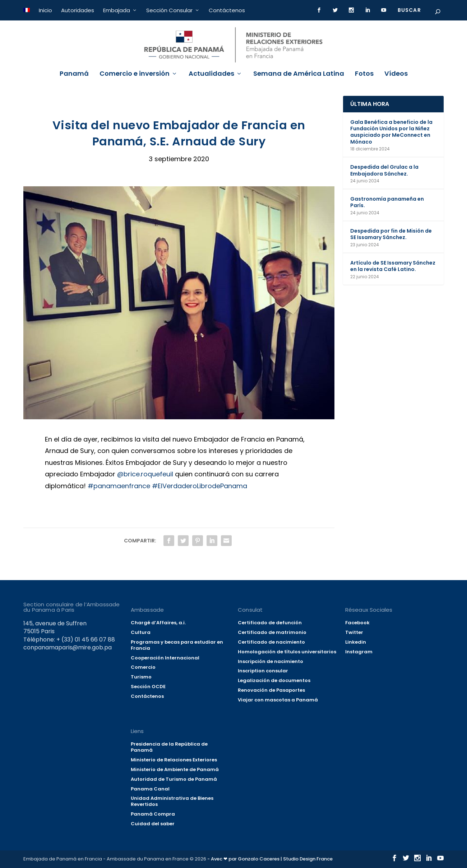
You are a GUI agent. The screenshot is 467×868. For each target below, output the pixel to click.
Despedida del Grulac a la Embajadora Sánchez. (384, 170)
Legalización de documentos (274, 680)
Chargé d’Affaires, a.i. (158, 623)
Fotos (364, 74)
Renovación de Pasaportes (271, 690)
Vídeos (396, 74)
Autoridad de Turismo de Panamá (174, 779)
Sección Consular (169, 10)
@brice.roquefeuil (145, 474)
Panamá (74, 74)
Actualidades (211, 74)
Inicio (45, 10)
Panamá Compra (153, 814)
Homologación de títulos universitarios (287, 652)
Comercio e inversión (135, 74)
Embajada (117, 10)
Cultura (141, 632)
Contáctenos (227, 10)
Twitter (354, 632)
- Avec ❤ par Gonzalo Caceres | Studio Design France (270, 859)
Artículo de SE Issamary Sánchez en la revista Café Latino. (393, 266)
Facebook (357, 623)
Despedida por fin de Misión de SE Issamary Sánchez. (391, 234)
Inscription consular (263, 671)
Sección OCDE (148, 687)
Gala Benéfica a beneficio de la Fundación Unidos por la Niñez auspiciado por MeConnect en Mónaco (391, 132)
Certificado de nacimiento (271, 642)
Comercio (143, 668)
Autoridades (78, 10)
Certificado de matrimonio (272, 632)
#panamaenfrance (119, 486)
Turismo (141, 677)
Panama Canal (150, 789)
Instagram (359, 652)
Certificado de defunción (270, 623)
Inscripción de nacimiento (271, 661)
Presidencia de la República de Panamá (169, 747)
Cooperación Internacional (165, 658)
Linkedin (356, 642)
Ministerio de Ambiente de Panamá (175, 769)
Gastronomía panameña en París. (387, 202)
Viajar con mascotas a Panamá (278, 700)
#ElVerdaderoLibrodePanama (200, 486)
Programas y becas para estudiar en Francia (177, 645)
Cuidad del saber (153, 824)
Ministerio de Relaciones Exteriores (174, 760)
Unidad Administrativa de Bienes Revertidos (172, 801)
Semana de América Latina (299, 74)
